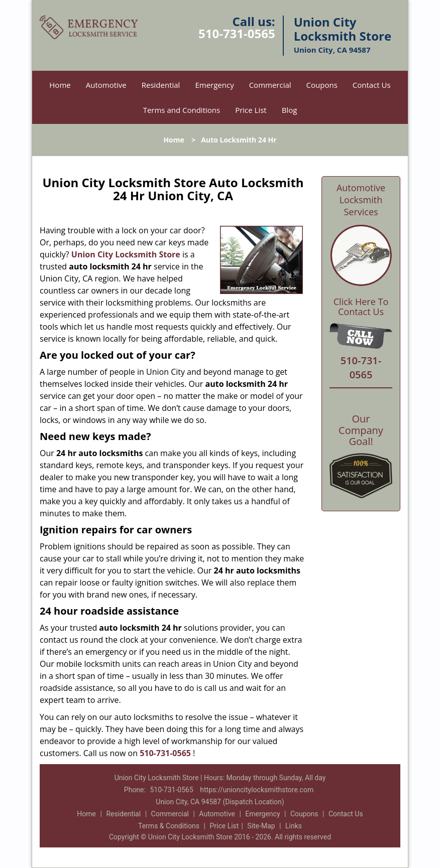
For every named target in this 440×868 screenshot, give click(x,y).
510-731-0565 (237, 33)
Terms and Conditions (182, 110)
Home (60, 85)
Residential (161, 85)
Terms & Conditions (169, 826)
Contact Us (372, 85)
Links (294, 826)
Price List (251, 110)
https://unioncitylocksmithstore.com (257, 790)
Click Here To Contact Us (361, 307)
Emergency (214, 85)
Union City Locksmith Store (126, 254)
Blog (290, 110)
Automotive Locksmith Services (361, 200)
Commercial (270, 85)
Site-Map (261, 826)
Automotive (106, 85)
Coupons (322, 85)
